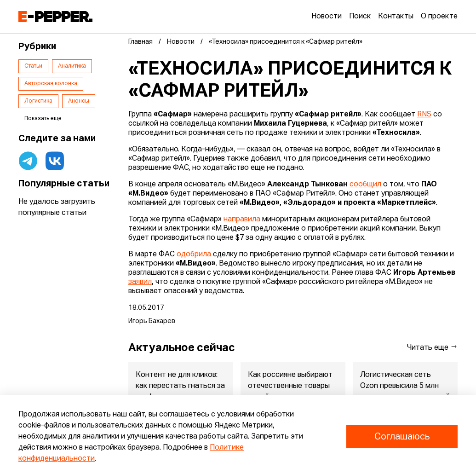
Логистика (38, 101)
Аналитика (72, 66)
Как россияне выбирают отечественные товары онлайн (290, 386)
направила (242, 220)
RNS (424, 115)
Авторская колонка (51, 84)
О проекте (439, 17)
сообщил (365, 185)
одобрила (194, 254)
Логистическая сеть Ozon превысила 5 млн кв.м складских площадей (405, 386)
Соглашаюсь (402, 437)
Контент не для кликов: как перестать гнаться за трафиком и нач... (180, 386)
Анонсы (79, 101)
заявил (140, 282)
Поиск (360, 17)
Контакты (396, 17)
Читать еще (432, 347)
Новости (327, 17)
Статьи (33, 66)
